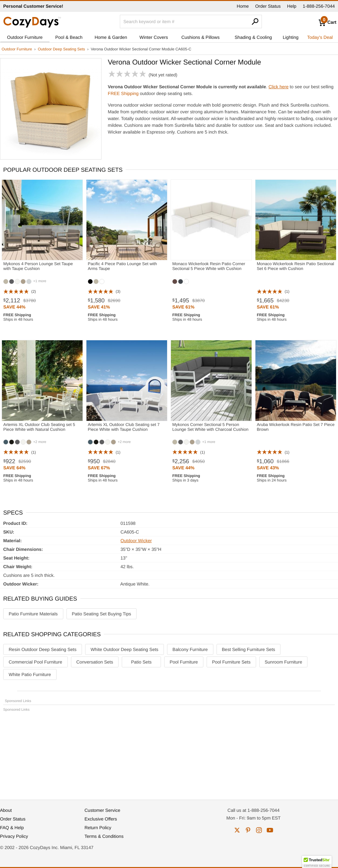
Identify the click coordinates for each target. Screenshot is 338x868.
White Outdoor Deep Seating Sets (125, 649)
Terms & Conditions (104, 836)
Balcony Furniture (190, 649)
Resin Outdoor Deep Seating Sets (43, 649)
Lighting (291, 37)
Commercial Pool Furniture (36, 662)
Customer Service (102, 810)
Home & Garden (111, 37)
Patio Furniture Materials (33, 614)
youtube (270, 830)
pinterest (248, 830)
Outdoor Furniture (25, 37)
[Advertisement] (169, 753)
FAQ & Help (12, 828)
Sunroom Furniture (284, 662)
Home (243, 6)
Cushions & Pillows (200, 37)
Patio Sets (141, 662)
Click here (279, 87)
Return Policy (98, 828)
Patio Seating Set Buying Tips (102, 614)
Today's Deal (320, 37)
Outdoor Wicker (136, 541)
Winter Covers (154, 37)
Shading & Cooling (253, 37)
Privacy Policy (14, 836)
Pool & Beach (69, 37)
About (6, 810)
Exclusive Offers (101, 819)
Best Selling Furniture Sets (249, 649)
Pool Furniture (184, 662)
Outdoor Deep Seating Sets (62, 49)
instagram (259, 830)
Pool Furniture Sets (231, 662)
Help (292, 6)
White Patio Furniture (30, 674)
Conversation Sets (95, 662)
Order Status (268, 6)
